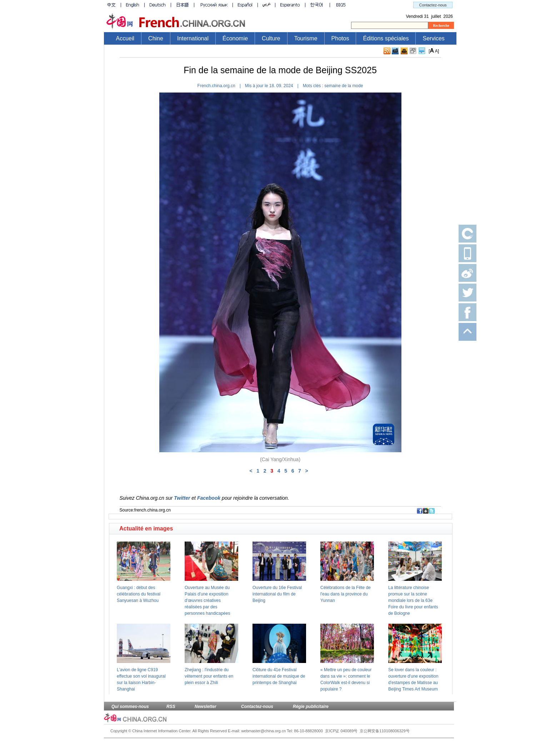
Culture (271, 38)
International (193, 38)
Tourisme (306, 38)
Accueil (125, 38)
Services (433, 38)
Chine (156, 38)
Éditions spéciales (386, 38)
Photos (340, 38)
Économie (235, 38)
